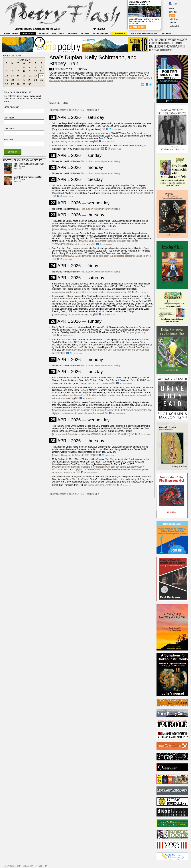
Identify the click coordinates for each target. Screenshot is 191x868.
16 (30, 76)
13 (12, 76)
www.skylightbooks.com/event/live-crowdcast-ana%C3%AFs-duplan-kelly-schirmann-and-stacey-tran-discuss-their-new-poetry (101, 79)
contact (172, 23)
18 (41, 76)
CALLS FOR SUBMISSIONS (143, 34)
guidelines (174, 19)
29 (24, 84)
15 (24, 76)
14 (18, 76)
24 (36, 80)
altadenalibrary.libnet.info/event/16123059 (132, 193)
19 (7, 80)
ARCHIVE (166, 34)
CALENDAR (119, 34)
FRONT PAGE (11, 34)
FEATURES (58, 34)
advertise (173, 12)
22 (24, 80)
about (172, 8)
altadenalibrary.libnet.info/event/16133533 (73, 142)
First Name (9, 118)
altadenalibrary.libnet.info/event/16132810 (73, 315)
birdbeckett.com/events (88, 149)
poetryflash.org (138, 332)
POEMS (85, 34)
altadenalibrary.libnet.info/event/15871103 (73, 455)
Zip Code (8, 140)
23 (30, 80)
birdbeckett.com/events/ (100, 485)
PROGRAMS (101, 34)
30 (30, 84)
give (172, 15)
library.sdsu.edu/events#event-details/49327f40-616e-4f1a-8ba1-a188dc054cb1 (91, 434)
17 (36, 76)
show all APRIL (76, 110)
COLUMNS (43, 34)
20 (12, 80)
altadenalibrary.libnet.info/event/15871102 (73, 229)
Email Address (12, 107)
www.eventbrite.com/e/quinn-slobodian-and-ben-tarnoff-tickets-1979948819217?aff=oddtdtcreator (100, 410)
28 (18, 84)
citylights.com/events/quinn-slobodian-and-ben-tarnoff (78, 413)
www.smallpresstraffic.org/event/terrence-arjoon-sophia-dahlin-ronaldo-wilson (89, 292)
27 (12, 84)
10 (36, 71)
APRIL (24, 60)
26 (7, 84)
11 (41, 71)
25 (41, 80)
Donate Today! (137, 27)
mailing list (174, 26)
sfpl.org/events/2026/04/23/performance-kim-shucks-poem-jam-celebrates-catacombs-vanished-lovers (102, 256)
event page (117, 129)
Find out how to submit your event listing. (100, 161)
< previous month (58, 110)
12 (7, 76)
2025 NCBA (28, 34)
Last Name (9, 129)
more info (18, 168)
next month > (93, 110)
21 (18, 80)
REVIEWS (73, 34)
